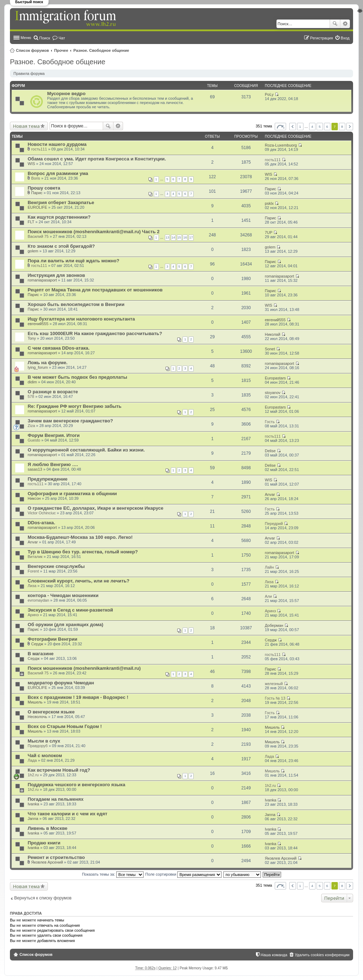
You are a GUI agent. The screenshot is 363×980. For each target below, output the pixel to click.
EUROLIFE (37, 207)
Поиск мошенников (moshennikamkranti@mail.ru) (84, 668)
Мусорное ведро (66, 94)
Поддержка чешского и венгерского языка (76, 785)
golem (33, 251)
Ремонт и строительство (56, 857)
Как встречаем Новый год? (59, 770)
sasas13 (35, 469)
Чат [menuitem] (62, 38)
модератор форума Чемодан (61, 683)
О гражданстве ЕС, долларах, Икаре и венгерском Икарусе (96, 508)
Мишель (35, 702)
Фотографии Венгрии (52, 639)
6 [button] (327, 127)
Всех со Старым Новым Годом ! (65, 726)
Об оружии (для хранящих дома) (65, 625)
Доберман (274, 625)
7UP (269, 232)
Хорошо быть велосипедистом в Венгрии (76, 304)
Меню (26, 38)
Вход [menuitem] (345, 38)
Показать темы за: (113, 874)
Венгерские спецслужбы (56, 566)
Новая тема (26, 126)
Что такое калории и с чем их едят (68, 814)
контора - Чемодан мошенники (63, 595)
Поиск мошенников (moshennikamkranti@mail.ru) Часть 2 (94, 232)
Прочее (61, 50)
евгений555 (38, 324)
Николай (273, 334)
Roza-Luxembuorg (281, 145)
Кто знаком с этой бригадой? (61, 246)
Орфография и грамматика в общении (72, 494)
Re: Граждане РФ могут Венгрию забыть (75, 406)
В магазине (41, 654)
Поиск (335, 24)
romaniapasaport (42, 280)
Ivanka (33, 804)
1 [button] (300, 127)
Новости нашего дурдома (57, 144)
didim (32, 382)
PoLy (269, 94)
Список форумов (32, 50)
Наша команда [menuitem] (274, 955)
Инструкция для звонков (56, 275)
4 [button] (312, 127)
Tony (32, 338)
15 (179, 237)
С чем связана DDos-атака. (59, 348)
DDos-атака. (41, 523)
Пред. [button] (293, 127)
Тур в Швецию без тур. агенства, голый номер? (83, 552)
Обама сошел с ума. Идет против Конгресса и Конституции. (97, 159)
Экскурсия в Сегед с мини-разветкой (70, 610)
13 (167, 237)
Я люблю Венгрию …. (53, 464)
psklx (269, 203)
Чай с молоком (45, 755)
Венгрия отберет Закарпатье (61, 202)
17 (191, 237)
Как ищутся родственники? (59, 217)
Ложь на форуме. (48, 363)
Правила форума (29, 73)
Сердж (37, 644)
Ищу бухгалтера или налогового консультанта (81, 319)
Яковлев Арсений (47, 862)
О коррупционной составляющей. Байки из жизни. (86, 450)
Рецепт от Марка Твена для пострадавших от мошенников (95, 290)
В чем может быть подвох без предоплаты (77, 377)
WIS (31, 164)
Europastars (275, 378)
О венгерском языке (51, 712)
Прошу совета (44, 188)
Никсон (34, 498)
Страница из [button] (280, 127)
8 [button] (342, 127)
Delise (270, 451)
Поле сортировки (183, 874)
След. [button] (350, 127)
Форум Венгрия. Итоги (54, 435)
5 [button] (320, 127)
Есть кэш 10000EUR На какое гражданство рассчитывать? (95, 333)
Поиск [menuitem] (45, 38)
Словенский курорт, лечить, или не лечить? (79, 581)
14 (173, 237)
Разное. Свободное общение (101, 50)
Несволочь (37, 717)
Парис (37, 193)
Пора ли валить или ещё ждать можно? (74, 261)
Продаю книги (44, 843)
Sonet (270, 349)
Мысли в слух (44, 741)
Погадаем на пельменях (55, 799)
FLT (31, 222)
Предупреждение (48, 479)
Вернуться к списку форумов (43, 898)
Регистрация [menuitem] (322, 38)
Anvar (270, 494)
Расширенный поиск (345, 24)
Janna (33, 819)
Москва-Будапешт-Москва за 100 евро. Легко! (80, 537)
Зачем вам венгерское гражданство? (70, 421)
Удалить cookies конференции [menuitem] (322, 955)
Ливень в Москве (48, 828)
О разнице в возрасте (53, 392)
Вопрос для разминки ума (58, 173)
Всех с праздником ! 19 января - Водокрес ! (78, 697)
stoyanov (273, 393)
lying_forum (38, 367)
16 (185, 237)
